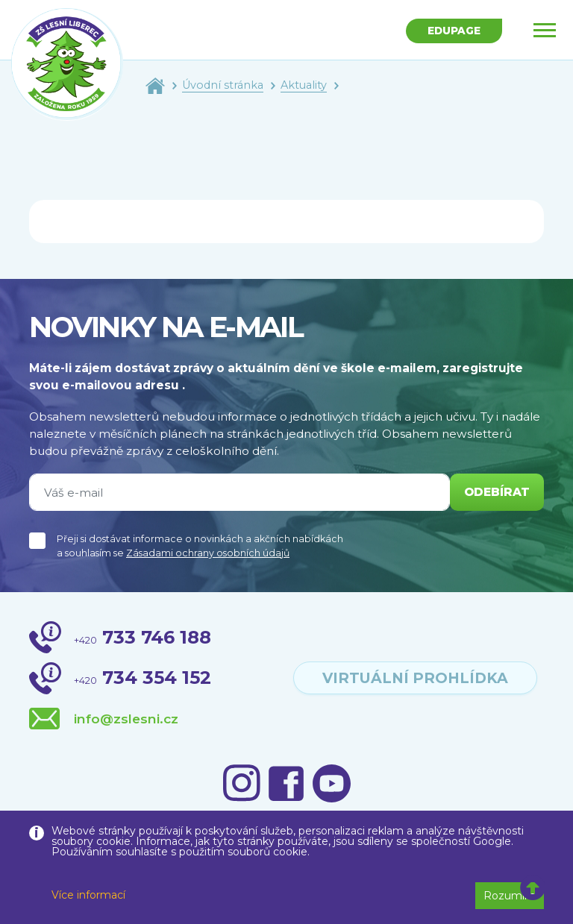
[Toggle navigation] (545, 30)
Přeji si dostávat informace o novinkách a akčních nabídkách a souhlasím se (200, 546)
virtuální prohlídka (415, 678)
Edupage (454, 31)
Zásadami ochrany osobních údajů (208, 553)
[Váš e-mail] (239, 492)
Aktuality (304, 85)
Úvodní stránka (223, 85)
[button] (533, 888)
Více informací (88, 895)
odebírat (497, 492)
